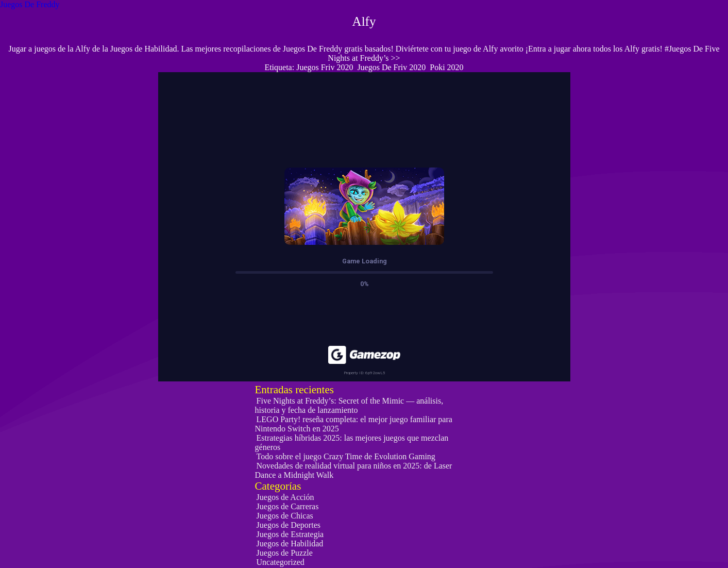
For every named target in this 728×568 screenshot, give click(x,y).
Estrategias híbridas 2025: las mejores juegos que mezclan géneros (352, 442)
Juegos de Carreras (288, 506)
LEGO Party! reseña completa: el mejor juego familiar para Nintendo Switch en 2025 (354, 424)
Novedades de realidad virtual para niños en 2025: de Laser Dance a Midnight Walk (354, 470)
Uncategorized (281, 562)
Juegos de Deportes (289, 525)
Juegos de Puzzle (285, 553)
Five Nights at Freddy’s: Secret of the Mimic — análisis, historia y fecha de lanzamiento (349, 405)
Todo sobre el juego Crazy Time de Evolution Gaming (346, 456)
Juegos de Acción (285, 497)
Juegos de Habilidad (290, 544)
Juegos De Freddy (30, 4)
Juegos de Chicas (285, 516)
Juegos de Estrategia (290, 534)
